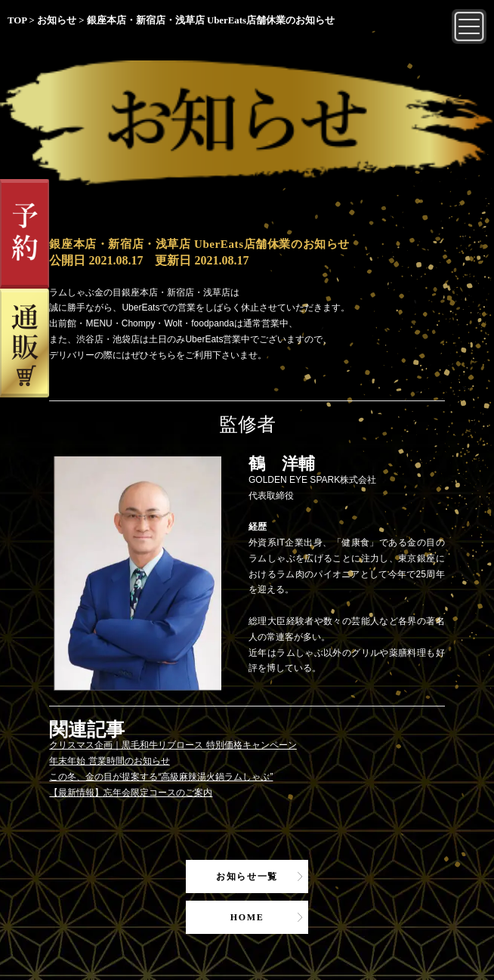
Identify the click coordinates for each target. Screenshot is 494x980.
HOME (247, 917)
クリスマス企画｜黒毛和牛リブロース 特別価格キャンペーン (173, 745)
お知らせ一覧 (247, 876)
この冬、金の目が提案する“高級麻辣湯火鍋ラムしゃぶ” (161, 777)
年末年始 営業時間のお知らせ (109, 761)
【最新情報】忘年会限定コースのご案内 (131, 793)
